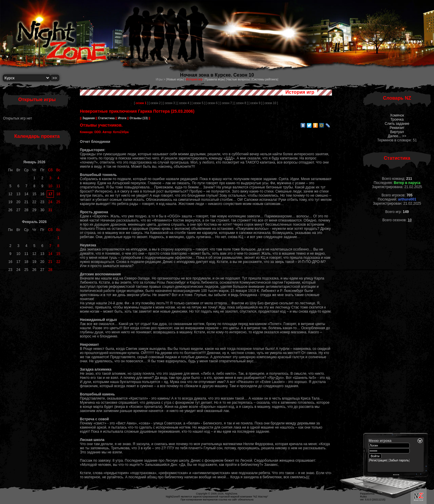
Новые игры (175, 79)
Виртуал (397, 132)
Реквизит (397, 128)
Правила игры (215, 79)
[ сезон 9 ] (255, 103)
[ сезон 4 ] (184, 103)
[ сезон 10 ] (270, 103)
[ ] (141, 103)
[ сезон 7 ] (227, 103)
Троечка (397, 119)
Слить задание (397, 124)
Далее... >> (397, 136)
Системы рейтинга (265, 79)
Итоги (122, 118)
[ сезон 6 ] (213, 103)
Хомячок (397, 115)
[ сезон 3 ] (170, 103)
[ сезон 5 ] (198, 103)
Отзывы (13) (138, 118)
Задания (89, 118)
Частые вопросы (238, 79)
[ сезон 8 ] (241, 103)
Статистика (106, 118)
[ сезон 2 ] (155, 103)
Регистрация (378, 460)
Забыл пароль (399, 460)
